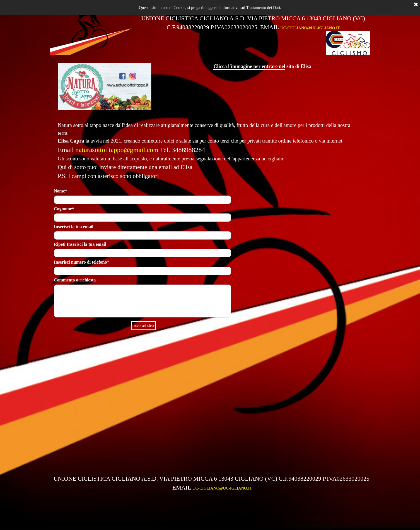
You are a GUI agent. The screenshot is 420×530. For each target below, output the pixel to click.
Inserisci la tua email (74, 227)
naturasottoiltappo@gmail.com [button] (117, 150)
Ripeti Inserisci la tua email (80, 244)
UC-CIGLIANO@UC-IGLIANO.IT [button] (310, 28)
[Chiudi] (416, 5)
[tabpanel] (253, 23)
